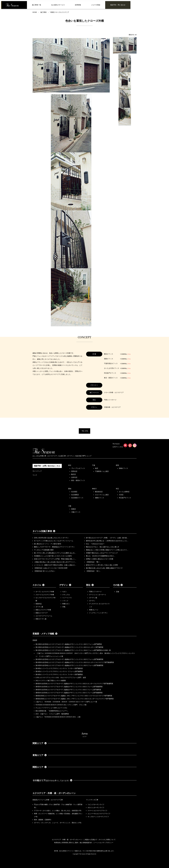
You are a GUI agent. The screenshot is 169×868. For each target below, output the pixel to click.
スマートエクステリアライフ (97, 811)
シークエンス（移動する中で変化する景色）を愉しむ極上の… (55, 565)
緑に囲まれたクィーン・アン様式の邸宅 (48, 544)
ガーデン (92, 601)
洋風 (64, 607)
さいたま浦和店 (124, 492)
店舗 (117, 592)
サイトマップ (37, 471)
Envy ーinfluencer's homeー (95, 544)
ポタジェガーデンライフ (96, 808)
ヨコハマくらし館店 (102, 495)
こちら (129, 354)
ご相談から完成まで (90, 840)
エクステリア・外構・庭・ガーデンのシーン (54, 793)
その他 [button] (118, 585)
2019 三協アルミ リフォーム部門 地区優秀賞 (52, 714)
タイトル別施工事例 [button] (44, 531)
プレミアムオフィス (78, 468)
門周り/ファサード (95, 592)
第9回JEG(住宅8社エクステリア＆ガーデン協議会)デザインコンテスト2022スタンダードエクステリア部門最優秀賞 (74, 684)
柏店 (97, 468)
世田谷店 (74, 471)
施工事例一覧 (37, 5)
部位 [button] (90, 585)
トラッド (65, 601)
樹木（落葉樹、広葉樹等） (43, 820)
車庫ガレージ (94, 610)
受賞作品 (39, 604)
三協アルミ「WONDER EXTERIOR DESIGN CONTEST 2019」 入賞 (58, 717)
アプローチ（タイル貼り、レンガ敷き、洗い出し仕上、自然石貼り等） (58, 811)
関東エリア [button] (40, 743)
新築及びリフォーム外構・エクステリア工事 (48, 800)
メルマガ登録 (96, 5)
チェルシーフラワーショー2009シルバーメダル (51, 708)
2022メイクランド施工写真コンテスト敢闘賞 (51, 681)
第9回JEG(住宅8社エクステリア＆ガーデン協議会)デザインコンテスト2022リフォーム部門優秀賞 (68, 690)
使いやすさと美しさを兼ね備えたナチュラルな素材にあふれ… (55, 553)
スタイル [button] (38, 585)
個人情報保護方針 (86, 843)
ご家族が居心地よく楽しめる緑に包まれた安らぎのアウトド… (55, 562)
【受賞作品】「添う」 (94, 571)
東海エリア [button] (40, 755)
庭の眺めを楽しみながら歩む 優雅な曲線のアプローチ (104, 568)
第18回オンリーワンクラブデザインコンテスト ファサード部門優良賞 (59, 668)
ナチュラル (66, 595)
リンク (35, 475)
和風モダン (66, 604)
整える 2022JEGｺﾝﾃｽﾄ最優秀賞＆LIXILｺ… (101, 556)
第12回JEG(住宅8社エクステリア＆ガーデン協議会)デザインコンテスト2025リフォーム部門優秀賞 (69, 644)
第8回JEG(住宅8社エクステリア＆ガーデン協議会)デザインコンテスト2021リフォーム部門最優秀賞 (69, 693)
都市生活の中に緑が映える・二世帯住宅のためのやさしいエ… (107, 541)
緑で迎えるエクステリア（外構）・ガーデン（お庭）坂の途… (107, 538)
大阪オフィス (76, 512)
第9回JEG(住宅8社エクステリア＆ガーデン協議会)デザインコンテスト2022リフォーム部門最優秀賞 (69, 687)
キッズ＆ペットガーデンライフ (98, 817)
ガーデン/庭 (93, 598)
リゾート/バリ (67, 598)
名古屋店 (74, 492)
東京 (70, 465)
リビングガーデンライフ (96, 805)
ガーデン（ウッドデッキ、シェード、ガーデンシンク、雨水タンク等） (58, 823)
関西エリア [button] (40, 767)
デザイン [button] (65, 585)
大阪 (70, 506)
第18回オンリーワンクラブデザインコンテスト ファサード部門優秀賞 (59, 675)
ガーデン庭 (39, 607)
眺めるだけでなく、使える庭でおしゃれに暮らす (103, 547)
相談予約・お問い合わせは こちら (47, 466)
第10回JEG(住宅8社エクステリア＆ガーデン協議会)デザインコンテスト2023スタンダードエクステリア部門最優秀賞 (75, 662)
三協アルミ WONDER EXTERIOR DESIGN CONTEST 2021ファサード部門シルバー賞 (66, 702)
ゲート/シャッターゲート (98, 595)
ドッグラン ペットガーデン (98, 613)
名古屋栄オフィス (77, 498)
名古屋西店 (75, 495)
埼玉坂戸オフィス (125, 498)
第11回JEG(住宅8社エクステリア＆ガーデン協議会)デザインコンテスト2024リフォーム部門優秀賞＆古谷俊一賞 (73, 650)
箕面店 (74, 509)
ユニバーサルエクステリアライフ (99, 814)
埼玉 (117, 489)
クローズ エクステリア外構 (45, 595)
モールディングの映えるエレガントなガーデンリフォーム (54, 541)
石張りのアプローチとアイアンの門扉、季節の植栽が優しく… (55, 559)
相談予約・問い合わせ (118, 5)
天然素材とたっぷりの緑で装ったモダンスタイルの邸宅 (53, 556)
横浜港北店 (99, 492)
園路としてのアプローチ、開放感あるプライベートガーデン (54, 547)
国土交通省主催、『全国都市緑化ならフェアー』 (52, 711)
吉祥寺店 (74, 477)
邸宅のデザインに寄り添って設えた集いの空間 (102, 565)
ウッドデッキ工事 (92, 800)
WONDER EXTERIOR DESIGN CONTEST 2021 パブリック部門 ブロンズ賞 (61, 705)
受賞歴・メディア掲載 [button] (45, 634)
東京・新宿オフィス (78, 480)
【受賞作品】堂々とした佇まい (45, 571)
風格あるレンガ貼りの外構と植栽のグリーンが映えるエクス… (107, 550)
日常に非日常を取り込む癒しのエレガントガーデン (51, 538)
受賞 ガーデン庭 (41, 619)
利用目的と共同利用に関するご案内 (66, 843)
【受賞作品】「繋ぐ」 (94, 562)
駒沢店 (74, 474)
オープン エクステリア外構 (45, 592)
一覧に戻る (84, 431)
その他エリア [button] (52, 780)
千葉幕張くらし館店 (102, 471)
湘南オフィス (100, 498)
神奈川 (94, 489)
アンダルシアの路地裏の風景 (44, 550)
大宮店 (121, 495)
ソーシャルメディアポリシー (103, 843)
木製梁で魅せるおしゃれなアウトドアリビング (102, 553)
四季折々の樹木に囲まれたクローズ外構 (100, 559)
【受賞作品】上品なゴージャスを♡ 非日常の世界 (52, 568)
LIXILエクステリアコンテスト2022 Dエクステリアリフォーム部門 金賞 (61, 678)
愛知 (70, 489)
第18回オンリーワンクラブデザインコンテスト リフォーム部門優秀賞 (59, 671)
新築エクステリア (42, 613)
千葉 (94, 465)
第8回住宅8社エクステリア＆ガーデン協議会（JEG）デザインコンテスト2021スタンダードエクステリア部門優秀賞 (75, 699)
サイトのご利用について (107, 840)
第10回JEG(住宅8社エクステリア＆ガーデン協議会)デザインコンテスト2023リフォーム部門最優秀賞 (69, 659)
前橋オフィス (123, 468)
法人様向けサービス (58, 5)
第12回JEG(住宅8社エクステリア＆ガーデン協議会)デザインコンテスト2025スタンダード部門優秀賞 (69, 647)
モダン (65, 592)
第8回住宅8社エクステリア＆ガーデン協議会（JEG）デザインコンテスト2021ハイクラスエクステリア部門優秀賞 (74, 696)
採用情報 (78, 5)
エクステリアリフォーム (44, 616)
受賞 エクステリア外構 (43, 610)
